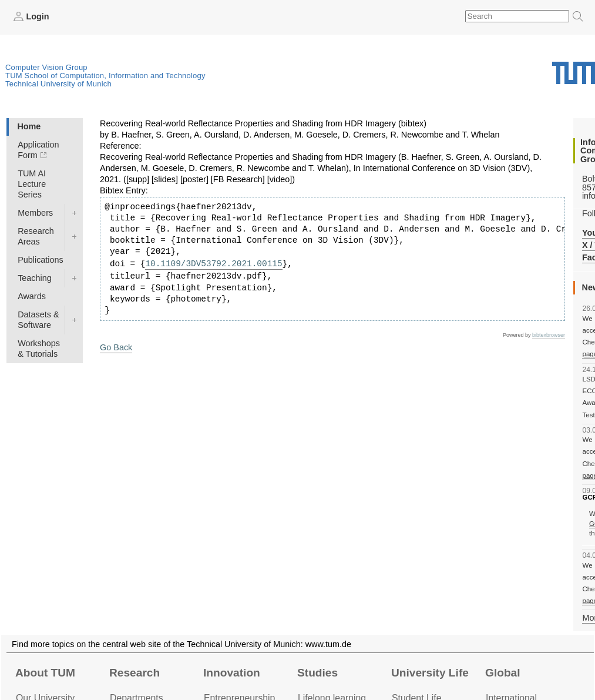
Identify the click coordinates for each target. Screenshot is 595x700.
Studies (317, 673)
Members (35, 213)
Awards (32, 296)
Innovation (232, 673)
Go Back (116, 347)
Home (29, 126)
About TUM (45, 673)
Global (503, 673)
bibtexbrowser (549, 335)
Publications (41, 260)
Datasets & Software (38, 320)
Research (135, 673)
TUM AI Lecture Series (32, 184)
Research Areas (36, 236)
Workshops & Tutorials (39, 349)
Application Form (38, 150)
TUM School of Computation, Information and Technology (105, 76)
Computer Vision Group (46, 67)
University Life (430, 673)
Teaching (35, 278)
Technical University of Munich (58, 84)
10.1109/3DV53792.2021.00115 (214, 264)
